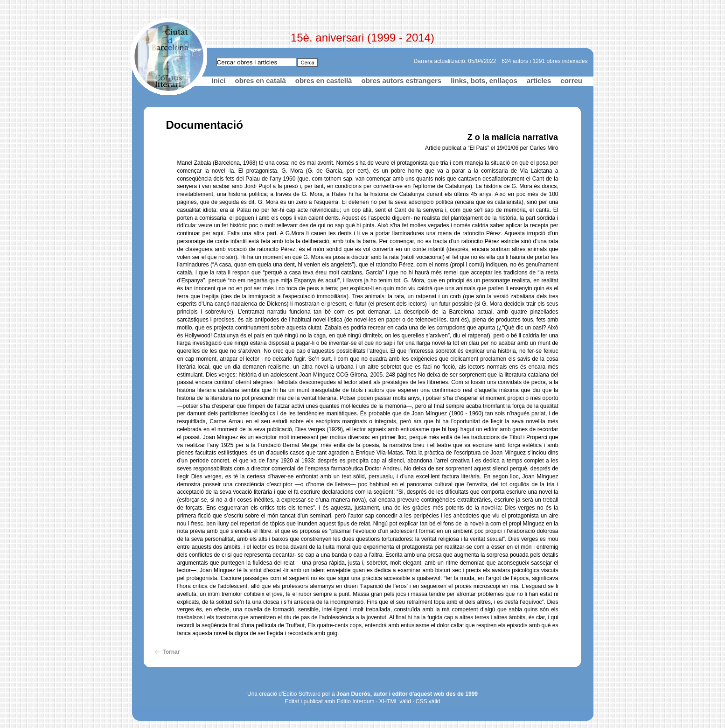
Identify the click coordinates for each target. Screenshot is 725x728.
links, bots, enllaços (484, 80)
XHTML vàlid (395, 701)
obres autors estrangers (401, 80)
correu (571, 80)
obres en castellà (324, 80)
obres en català (261, 80)
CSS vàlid (428, 701)
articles (539, 80)
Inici (219, 80)
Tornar (171, 652)
